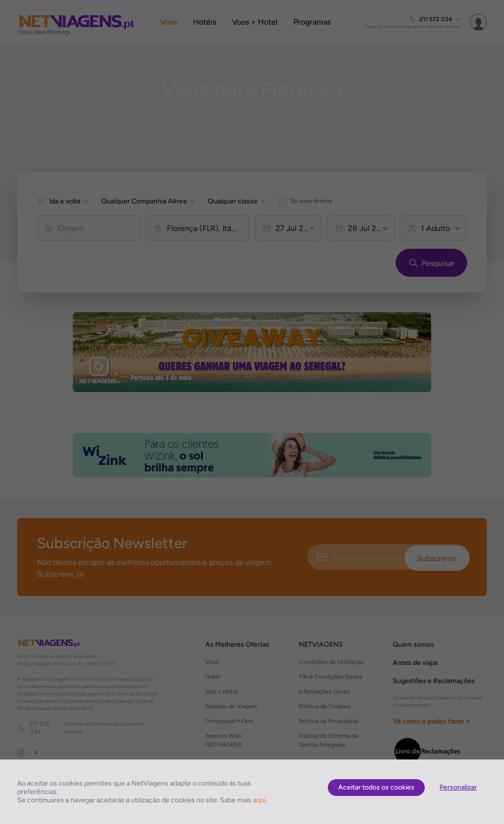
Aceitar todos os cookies (376, 787)
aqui (259, 800)
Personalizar (458, 787)
